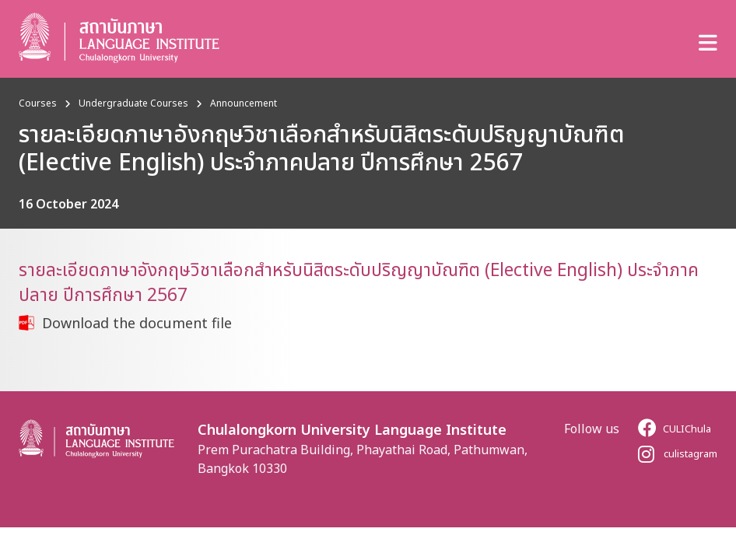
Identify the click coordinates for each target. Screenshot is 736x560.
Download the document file (137, 323)
